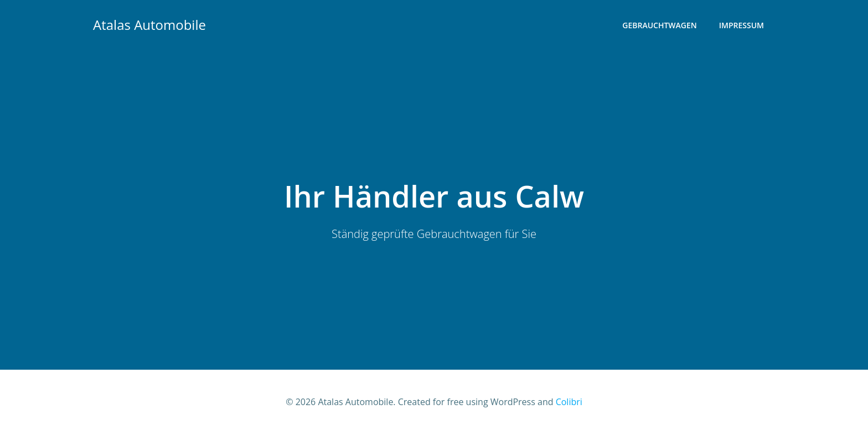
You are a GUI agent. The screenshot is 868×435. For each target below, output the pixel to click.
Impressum (742, 25)
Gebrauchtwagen (660, 25)
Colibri (569, 402)
